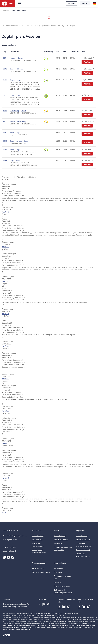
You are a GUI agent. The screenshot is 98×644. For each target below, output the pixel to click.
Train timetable (37, 540)
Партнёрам (58, 572)
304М (5, 58)
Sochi (12, 133)
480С (5, 122)
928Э (5, 161)
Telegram (13, 557)
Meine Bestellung (38, 536)
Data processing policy (62, 586)
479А (5, 111)
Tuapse (12, 80)
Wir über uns (58, 568)
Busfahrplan (58, 543)
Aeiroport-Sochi (22, 141)
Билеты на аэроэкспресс (41, 572)
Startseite (6, 11)
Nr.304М (5, 314)
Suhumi (21, 58)
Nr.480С (5, 443)
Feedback (85, 3)
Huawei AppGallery (44, 604)
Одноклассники (8, 557)
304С (5, 69)
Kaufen (87, 62)
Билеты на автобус (61, 540)
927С (5, 80)
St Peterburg (14, 111)
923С (5, 133)
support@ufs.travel (9, 551)
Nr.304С (5, 212)
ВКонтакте (4, 557)
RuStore (48, 604)
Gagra (19, 80)
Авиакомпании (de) (83, 550)
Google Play (40, 604)
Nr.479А (5, 281)
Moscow (13, 58)
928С (5, 95)
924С (5, 141)
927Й (5, 150)
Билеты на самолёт (83, 540)
